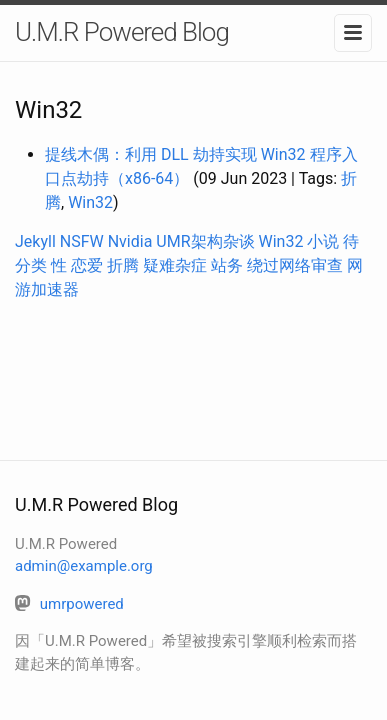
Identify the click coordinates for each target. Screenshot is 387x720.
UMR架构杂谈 (205, 241)
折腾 (123, 265)
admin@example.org (84, 566)
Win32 (90, 202)
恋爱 (87, 265)
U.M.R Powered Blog (122, 32)
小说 (323, 241)
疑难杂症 (175, 265)
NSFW (82, 241)
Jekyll (35, 241)
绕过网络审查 (295, 265)
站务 (227, 265)
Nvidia (130, 241)
